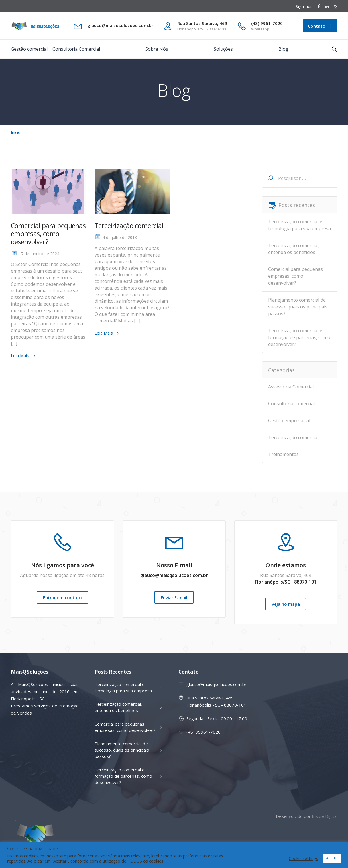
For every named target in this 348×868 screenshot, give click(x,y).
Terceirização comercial (129, 226)
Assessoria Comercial (291, 387)
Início (16, 132)
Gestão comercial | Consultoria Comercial (55, 49)
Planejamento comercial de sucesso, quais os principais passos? (298, 307)
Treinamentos (283, 454)
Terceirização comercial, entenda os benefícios (294, 249)
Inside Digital (325, 816)
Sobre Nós (157, 49)
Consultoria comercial (291, 404)
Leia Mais (20, 355)
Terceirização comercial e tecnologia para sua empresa (299, 225)
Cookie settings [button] (303, 858)
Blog (283, 49)
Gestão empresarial (289, 421)
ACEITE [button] (332, 858)
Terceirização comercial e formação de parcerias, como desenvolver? (299, 337)
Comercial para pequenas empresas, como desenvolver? (48, 234)
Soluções (223, 49)
